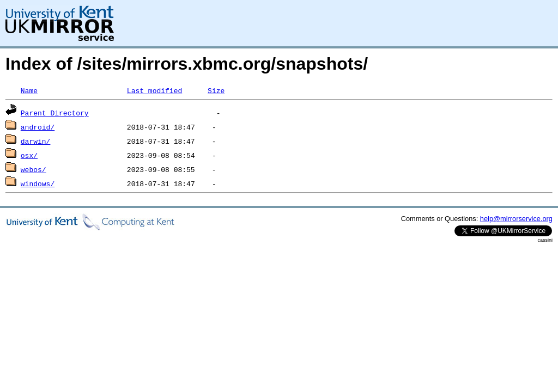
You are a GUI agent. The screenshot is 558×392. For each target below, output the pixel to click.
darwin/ (36, 141)
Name (29, 90)
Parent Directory (55, 113)
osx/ (29, 155)
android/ (38, 127)
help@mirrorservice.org (516, 219)
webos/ (34, 169)
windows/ (38, 183)
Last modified (154, 90)
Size (216, 90)
